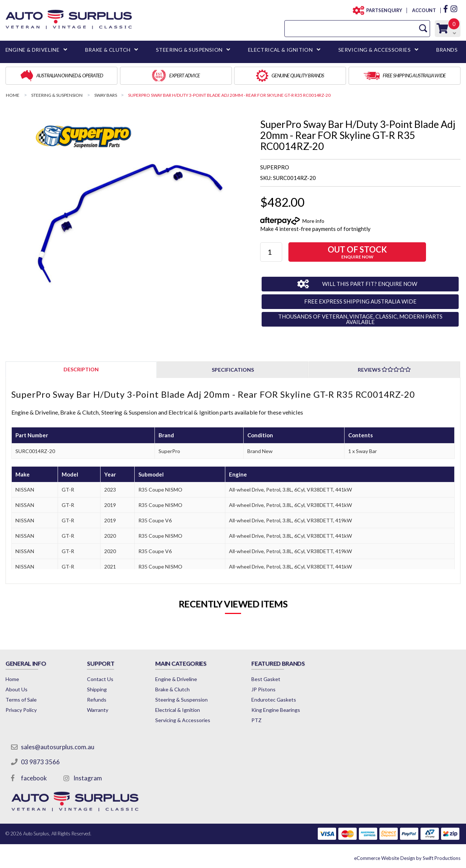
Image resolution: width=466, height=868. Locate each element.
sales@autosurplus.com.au (58, 747)
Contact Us (100, 679)
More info (313, 221)
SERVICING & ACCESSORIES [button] (374, 50)
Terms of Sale (21, 700)
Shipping (97, 689)
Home (12, 679)
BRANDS (447, 50)
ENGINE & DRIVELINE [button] (32, 50)
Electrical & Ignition (178, 710)
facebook (34, 778)
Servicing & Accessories (183, 720)
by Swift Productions (407, 858)
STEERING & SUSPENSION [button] (189, 50)
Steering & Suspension (181, 700)
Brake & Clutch (172, 689)
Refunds (97, 700)
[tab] (81, 369)
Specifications (233, 370)
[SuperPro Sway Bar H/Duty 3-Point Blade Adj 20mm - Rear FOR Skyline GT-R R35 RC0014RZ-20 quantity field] (271, 252)
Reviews (384, 370)
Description (81, 369)
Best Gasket (266, 679)
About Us (17, 689)
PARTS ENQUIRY (382, 10)
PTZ (256, 720)
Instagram (88, 778)
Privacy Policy (21, 710)
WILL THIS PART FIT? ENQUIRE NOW (370, 284)
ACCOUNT (424, 10)
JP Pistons (263, 689)
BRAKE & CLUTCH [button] (108, 50)
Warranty (98, 710)
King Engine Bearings (276, 710)
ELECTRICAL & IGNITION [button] (280, 50)
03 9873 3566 (40, 762)
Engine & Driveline (176, 679)
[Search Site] (423, 28)
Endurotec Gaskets (274, 700)
